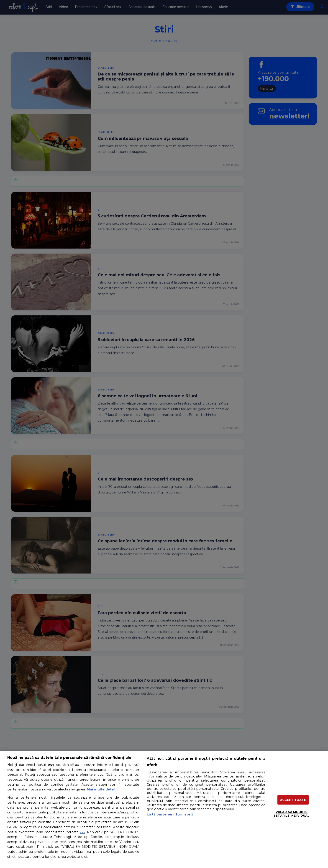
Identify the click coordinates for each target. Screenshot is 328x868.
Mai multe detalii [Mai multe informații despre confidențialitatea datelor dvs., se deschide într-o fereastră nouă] (102, 789)
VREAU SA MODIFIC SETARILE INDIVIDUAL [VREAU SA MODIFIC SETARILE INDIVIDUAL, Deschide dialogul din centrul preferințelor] (291, 814)
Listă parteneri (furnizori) (170, 814)
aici (82, 832)
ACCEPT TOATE (293, 800)
